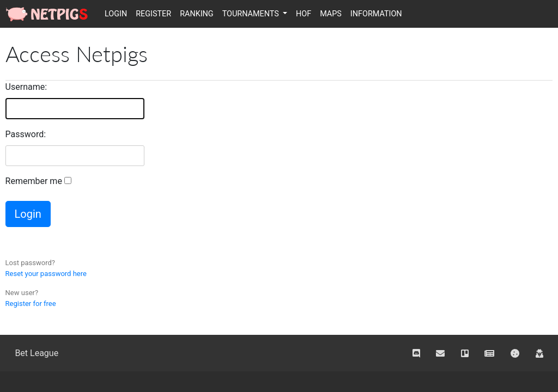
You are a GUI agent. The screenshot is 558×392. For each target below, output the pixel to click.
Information (376, 14)
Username (25, 87)
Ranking (197, 14)
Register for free (31, 304)
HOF (304, 14)
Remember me (34, 181)
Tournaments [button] (252, 14)
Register (153, 14)
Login (116, 14)
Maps (331, 14)
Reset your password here (46, 274)
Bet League (37, 353)
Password (25, 134)
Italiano (545, 13)
